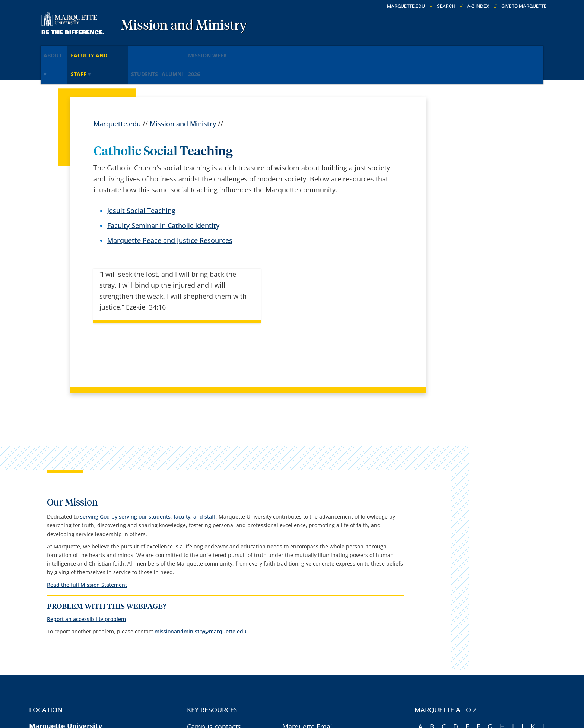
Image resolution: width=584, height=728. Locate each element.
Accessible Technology (520, 682)
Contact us (204, 610)
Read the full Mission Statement (479, 411)
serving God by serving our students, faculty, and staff (475, 170)
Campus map (208, 591)
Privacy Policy (299, 682)
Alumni (205, 52)
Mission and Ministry (184, 26)
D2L (288, 610)
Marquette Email (308, 571)
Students (167, 52)
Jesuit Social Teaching (141, 184)
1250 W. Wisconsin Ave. (66, 592)
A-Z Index (478, 6)
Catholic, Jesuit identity (223, 649)
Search (446, 6)
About (59, 52)
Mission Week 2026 (256, 52)
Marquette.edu (117, 97)
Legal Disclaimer (355, 682)
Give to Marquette (524, 6)
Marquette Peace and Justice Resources (170, 214)
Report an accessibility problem (478, 455)
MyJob (292, 630)
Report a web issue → (459, 629)
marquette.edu (406, 6)
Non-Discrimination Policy (431, 682)
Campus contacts (214, 571)
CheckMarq (300, 591)
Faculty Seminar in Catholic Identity (163, 199)
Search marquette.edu (222, 630)
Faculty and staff (112, 52)
